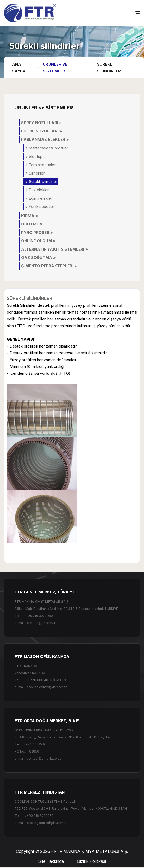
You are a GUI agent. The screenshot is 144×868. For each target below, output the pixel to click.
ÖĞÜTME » (32, 224)
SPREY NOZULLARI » (41, 123)
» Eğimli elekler (39, 198)
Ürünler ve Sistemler (55, 68)
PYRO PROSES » (37, 232)
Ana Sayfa (19, 68)
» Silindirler (35, 173)
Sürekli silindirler (109, 68)
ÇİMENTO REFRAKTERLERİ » (49, 266)
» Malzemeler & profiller (47, 148)
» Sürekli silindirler (41, 181)
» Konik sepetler (40, 207)
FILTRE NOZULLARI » (42, 131)
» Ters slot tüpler (40, 165)
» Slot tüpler (36, 156)
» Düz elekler (37, 190)
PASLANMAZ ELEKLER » (45, 139)
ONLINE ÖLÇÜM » (38, 241)
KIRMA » (30, 216)
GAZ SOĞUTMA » (38, 257)
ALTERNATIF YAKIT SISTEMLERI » (55, 249)
